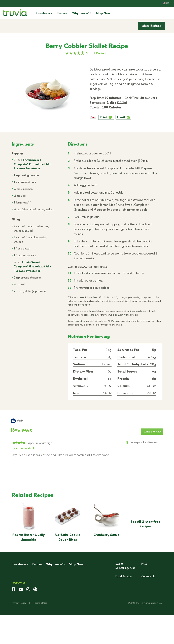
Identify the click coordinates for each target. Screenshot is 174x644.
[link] (75, 54)
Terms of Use (40, 603)
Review (101, 54)
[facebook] (13, 590)
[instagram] (28, 590)
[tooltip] (18, 421)
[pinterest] (35, 590)
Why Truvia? (82, 13)
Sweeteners (44, 13)
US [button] (166, 3)
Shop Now (103, 13)
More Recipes (152, 26)
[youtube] (21, 590)
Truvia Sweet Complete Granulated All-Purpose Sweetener (32, 164)
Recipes (62, 13)
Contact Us (148, 577)
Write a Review (153, 433)
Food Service (124, 577)
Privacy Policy (19, 603)
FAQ (144, 564)
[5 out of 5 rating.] (89, 54)
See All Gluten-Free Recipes (145, 524)
